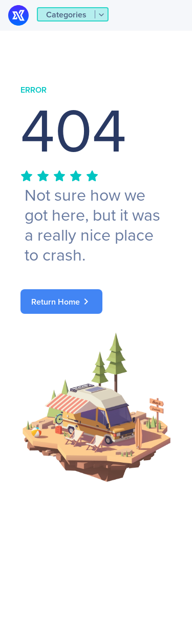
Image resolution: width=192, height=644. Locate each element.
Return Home (62, 302)
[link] (96, 302)
